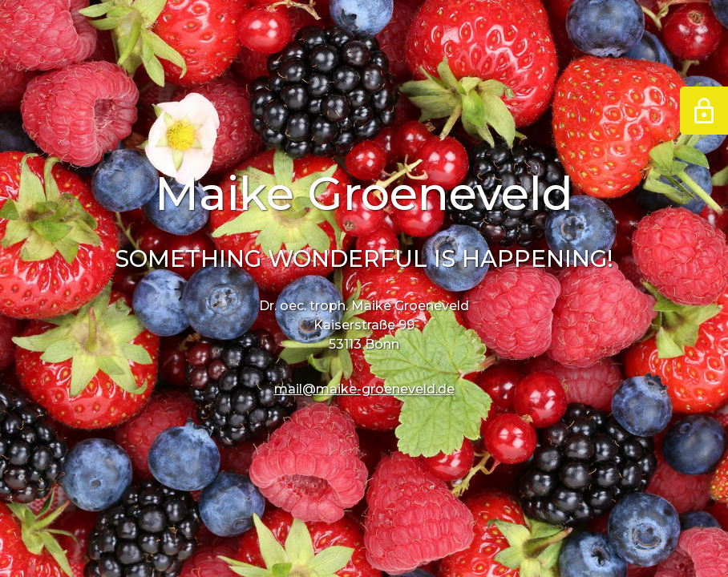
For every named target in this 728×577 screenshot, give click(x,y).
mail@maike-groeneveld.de (364, 389)
